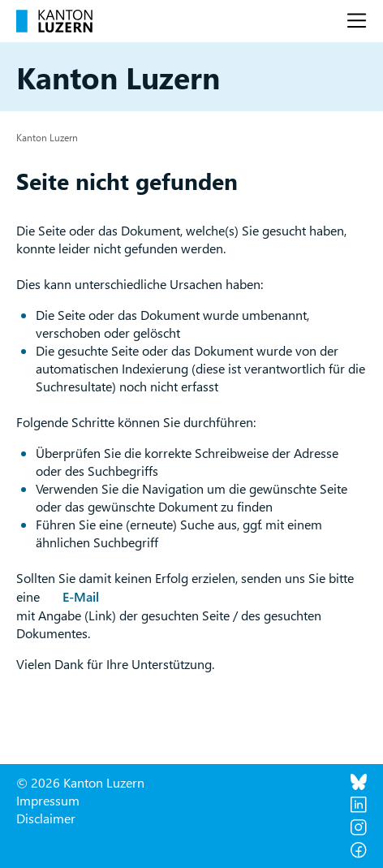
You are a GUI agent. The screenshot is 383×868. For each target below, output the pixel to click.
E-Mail (81, 596)
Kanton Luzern (47, 137)
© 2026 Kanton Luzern (80, 782)
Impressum (48, 800)
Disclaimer (46, 818)
